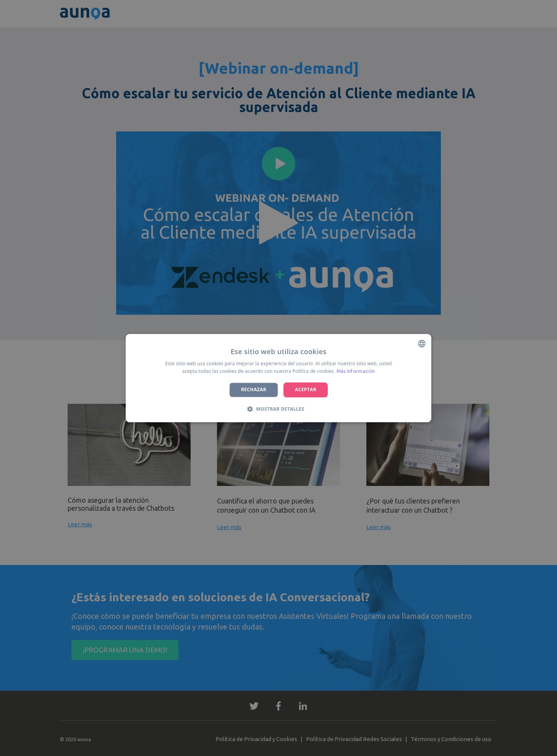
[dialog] (278, 378)
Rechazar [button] (254, 390)
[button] (278, 409)
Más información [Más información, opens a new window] (356, 371)
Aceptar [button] (306, 390)
